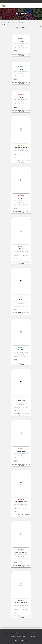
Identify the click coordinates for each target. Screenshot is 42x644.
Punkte (21, 350)
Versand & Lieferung (22, 637)
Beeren (21, 41)
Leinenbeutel (21, 39)
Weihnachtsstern (21, 603)
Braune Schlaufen (21, 148)
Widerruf (35, 633)
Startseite (4, 23)
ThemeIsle (26, 640)
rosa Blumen (21, 451)
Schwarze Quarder (21, 552)
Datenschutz (27, 633)
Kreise (21, 299)
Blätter (21, 69)
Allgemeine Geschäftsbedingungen (13, 633)
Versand (22, 56)
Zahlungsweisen (11, 637)
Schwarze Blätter (21, 502)
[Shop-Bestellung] (28, 28)
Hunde (21, 249)
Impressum (32, 637)
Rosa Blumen (21, 400)
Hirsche (21, 198)
